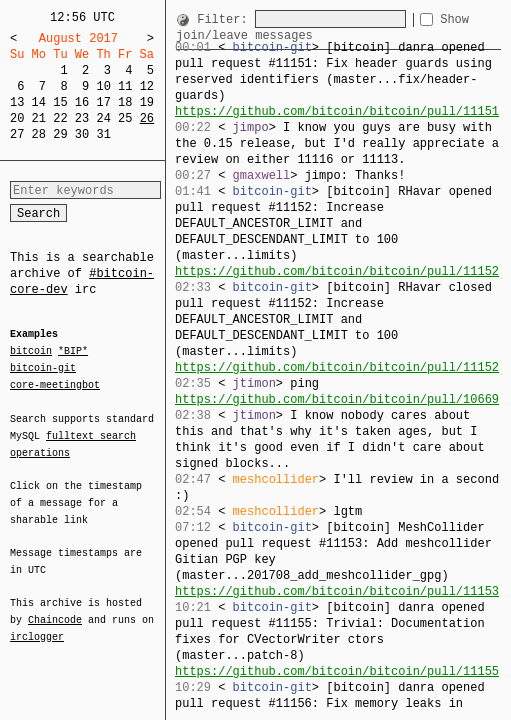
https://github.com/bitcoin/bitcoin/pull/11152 (337, 271)
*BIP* (73, 352)
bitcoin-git (43, 368)
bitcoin (31, 352)
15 (60, 102)
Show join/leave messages (262, 35)
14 (39, 102)
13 (17, 102)
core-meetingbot (55, 384)
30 (82, 134)
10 (103, 86)
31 (103, 134)
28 (39, 134)
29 (60, 134)
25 (125, 118)
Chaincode (55, 608)
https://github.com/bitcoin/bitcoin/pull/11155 (337, 671)
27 (17, 134)
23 (82, 118)
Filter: (226, 19)
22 (60, 118)
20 (17, 118)
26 (147, 118)
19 (147, 102)
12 (147, 86)
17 (103, 102)
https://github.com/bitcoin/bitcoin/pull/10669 (337, 399)
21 (39, 118)
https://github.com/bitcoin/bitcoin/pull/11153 (337, 591)
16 (82, 102)
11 (125, 86)
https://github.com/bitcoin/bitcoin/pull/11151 (337, 111)
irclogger (37, 624)
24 (103, 118)
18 (125, 102)
